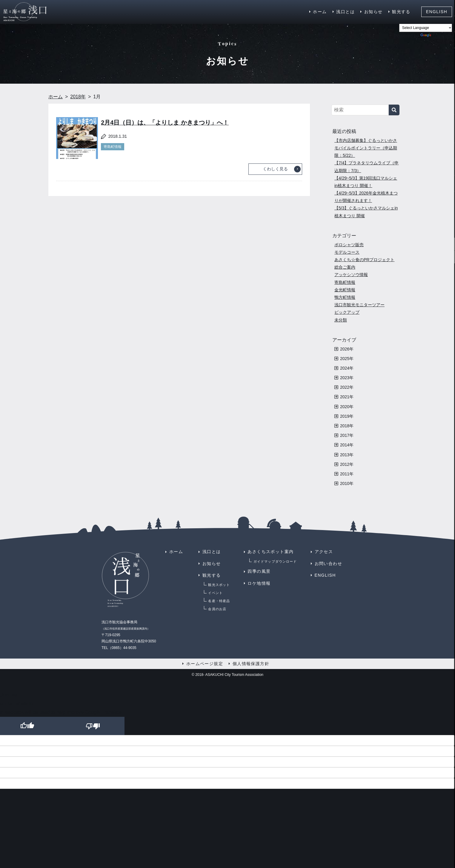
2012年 (347, 464)
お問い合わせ (328, 564)
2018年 (347, 426)
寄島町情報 (113, 146)
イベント (215, 593)
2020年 (347, 407)
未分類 (341, 320)
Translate (436, 36)
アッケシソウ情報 (351, 275)
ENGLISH (437, 12)
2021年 (347, 397)
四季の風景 (259, 571)
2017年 (347, 435)
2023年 (347, 378)
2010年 (347, 483)
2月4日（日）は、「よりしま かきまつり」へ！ (165, 123)
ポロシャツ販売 (349, 245)
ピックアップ (347, 312)
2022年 (347, 387)
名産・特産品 (219, 601)
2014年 (347, 445)
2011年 (347, 474)
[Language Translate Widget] (426, 28)
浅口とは (345, 12)
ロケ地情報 (259, 583)
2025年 (347, 359)
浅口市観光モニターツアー (359, 305)
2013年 (347, 455)
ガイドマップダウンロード (275, 561)
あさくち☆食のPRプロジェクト (364, 260)
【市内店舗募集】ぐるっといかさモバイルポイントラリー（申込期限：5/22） (366, 148)
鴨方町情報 (345, 297)
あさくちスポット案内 (270, 552)
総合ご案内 (345, 267)
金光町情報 (345, 290)
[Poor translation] (92, 726)
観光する (401, 12)
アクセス (324, 552)
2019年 (347, 416)
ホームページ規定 (205, 664)
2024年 (347, 368)
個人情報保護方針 (251, 664)
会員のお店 (217, 609)
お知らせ (373, 12)
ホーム (320, 12)
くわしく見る (275, 169)
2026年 (347, 349)
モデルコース (347, 252)
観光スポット (219, 585)
